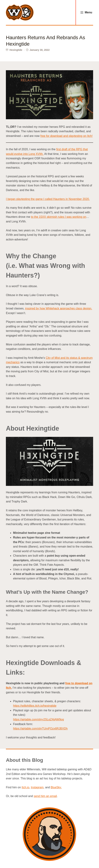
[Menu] (86, 12)
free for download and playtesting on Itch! (66, 136)
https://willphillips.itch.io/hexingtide (35, 706)
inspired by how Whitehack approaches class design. (59, 308)
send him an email (45, 796)
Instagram (37, 787)
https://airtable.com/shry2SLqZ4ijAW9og (38, 719)
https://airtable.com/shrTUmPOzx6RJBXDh (40, 729)
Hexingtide (16, 50)
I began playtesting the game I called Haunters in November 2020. (48, 199)
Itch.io (25, 787)
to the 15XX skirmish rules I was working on (59, 217)
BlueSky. (56, 787)
